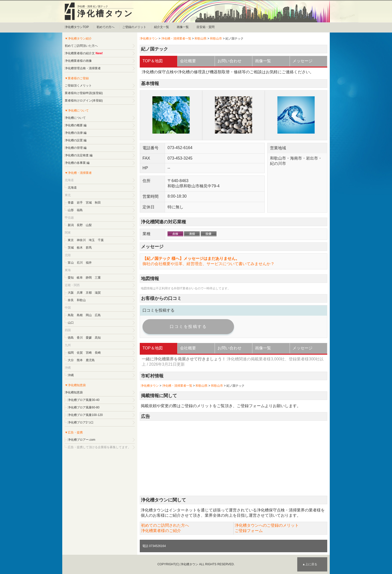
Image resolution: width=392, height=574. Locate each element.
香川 (80, 338)
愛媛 (89, 338)
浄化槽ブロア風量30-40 (84, 400)
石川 (80, 263)
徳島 (71, 338)
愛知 (71, 278)
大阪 (71, 293)
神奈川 (81, 240)
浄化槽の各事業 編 (77, 163)
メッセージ (302, 61)
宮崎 (89, 353)
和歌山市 (216, 39)
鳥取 (71, 315)
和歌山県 (200, 39)
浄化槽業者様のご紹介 (161, 531)
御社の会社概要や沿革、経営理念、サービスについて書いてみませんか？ (208, 264)
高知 (98, 338)
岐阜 (80, 278)
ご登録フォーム (251, 406)
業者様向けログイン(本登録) (84, 101)
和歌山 (81, 300)
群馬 (89, 248)
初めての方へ (105, 27)
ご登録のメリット (134, 27)
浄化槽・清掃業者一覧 (176, 39)
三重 (98, 278)
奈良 (71, 300)
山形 (71, 210)
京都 (89, 293)
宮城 (89, 203)
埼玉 (92, 240)
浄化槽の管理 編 (76, 148)
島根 (80, 315)
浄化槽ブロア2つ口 (81, 422)
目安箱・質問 (205, 27)
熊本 (80, 360)
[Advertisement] (233, 458)
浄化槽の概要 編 (76, 125)
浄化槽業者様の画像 (78, 61)
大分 (71, 360)
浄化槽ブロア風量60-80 (84, 407)
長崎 (98, 353)
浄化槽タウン (105, 14)
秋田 (98, 203)
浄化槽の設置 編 (76, 140)
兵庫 (80, 293)
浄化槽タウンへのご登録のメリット (267, 525)
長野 (80, 225)
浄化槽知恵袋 (74, 392)
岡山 (89, 315)
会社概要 (188, 61)
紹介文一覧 (161, 27)
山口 (71, 323)
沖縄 (71, 375)
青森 (71, 203)
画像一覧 (183, 27)
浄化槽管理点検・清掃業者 (83, 68)
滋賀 (98, 293)
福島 (80, 210)
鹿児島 (90, 360)
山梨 (89, 225)
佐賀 (80, 353)
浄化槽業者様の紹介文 (80, 53)
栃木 (80, 248)
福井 (89, 263)
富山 (71, 263)
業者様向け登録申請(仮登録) (84, 93)
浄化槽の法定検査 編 (79, 155)
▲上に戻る (310, 564)
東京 (71, 240)
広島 (98, 315)
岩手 (80, 203)
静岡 (89, 278)
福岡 (71, 353)
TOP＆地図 (153, 61)
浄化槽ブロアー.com (81, 440)
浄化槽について (75, 118)
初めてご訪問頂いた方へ (81, 46)
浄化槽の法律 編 (76, 133)
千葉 (101, 240)
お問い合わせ (229, 61)
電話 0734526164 (154, 546)
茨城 (71, 248)
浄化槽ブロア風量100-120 (85, 415)
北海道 (72, 188)
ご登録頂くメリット (78, 86)
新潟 (71, 225)
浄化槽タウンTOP (77, 27)
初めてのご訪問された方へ (165, 525)
